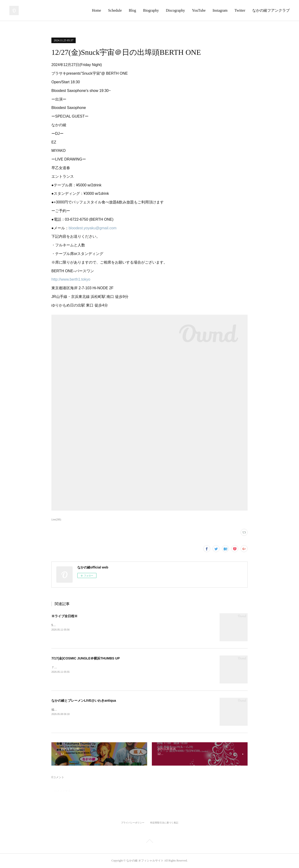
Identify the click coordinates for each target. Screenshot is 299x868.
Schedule (115, 10)
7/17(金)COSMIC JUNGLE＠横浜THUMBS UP (85, 658)
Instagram (220, 10)
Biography (151, 10)
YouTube (199, 10)
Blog (132, 10)
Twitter (240, 10)
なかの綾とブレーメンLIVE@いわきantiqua (84, 701)
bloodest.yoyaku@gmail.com (93, 228)
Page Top (149, 842)
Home (97, 10)
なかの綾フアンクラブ (271, 10)
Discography (175, 10)
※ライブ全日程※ (64, 616)
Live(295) (56, 520)
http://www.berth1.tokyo (71, 279)
